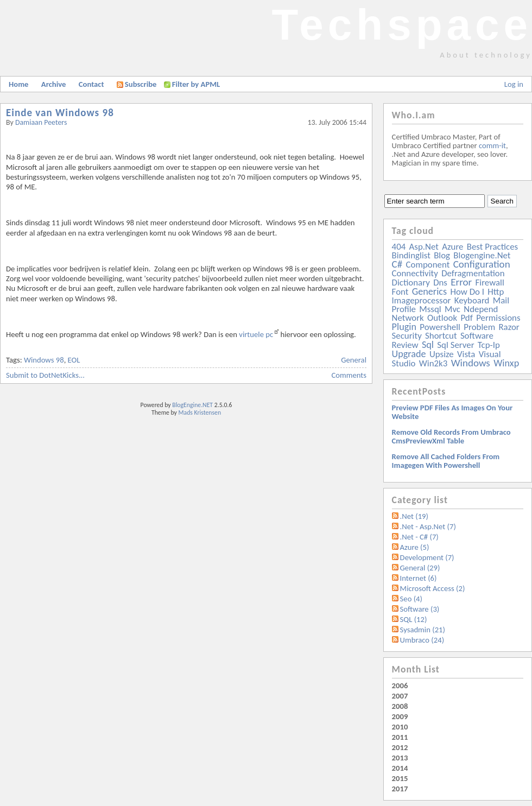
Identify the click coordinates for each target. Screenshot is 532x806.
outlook (442, 318)
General (354, 360)
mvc (452, 309)
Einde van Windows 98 (60, 113)
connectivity (415, 273)
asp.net (424, 247)
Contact (91, 84)
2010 (400, 727)
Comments (349, 375)
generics (429, 291)
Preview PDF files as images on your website (452, 412)
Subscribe (137, 84)
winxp (506, 363)
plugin (404, 327)
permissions (498, 318)
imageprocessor (422, 300)
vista (466, 354)
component (428, 265)
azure (452, 247)
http (496, 292)
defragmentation (473, 273)
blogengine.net (482, 255)
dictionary (411, 283)
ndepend (481, 309)
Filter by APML (196, 84)
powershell (440, 327)
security (407, 336)
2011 (400, 737)
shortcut (441, 336)
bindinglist (411, 255)
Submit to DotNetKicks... (45, 375)
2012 (400, 747)
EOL (74, 360)
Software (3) (420, 609)
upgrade (409, 354)
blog (442, 255)
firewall (490, 283)
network (408, 318)
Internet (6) (419, 578)
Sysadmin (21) (423, 630)
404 (399, 247)
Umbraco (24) (422, 640)
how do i (467, 292)
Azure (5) (415, 547)
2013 (400, 758)
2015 (400, 778)
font (400, 292)
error (461, 282)
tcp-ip (489, 345)
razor (509, 327)
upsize (442, 354)
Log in (514, 84)
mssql (430, 309)
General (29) (420, 568)
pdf (466, 318)
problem (479, 327)
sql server (455, 345)
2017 (400, 789)
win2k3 (433, 363)
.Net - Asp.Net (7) (428, 526)
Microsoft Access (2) (433, 588)
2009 (400, 716)
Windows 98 (44, 360)
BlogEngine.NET (192, 405)
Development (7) (427, 557)
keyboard (472, 300)
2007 (400, 696)
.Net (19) (414, 516)
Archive (54, 84)
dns (440, 283)
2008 (400, 706)
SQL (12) (414, 619)
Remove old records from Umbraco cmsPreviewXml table (451, 436)
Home (18, 84)
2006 (400, 686)
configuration (482, 264)
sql (428, 345)
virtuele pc (256, 334)
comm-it (492, 145)
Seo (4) (411, 599)
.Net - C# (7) (419, 537)
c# (397, 264)
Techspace (402, 25)
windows (471, 363)
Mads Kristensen (200, 412)
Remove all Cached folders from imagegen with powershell (446, 461)
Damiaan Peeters (41, 122)
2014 (400, 768)
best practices (492, 247)
